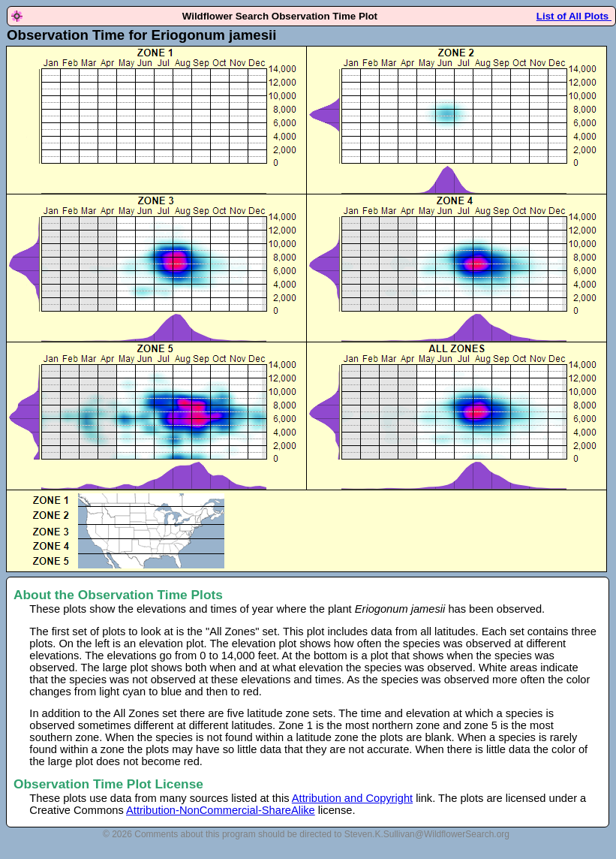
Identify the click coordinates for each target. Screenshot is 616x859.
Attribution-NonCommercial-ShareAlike (221, 810)
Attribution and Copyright (352, 798)
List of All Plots (574, 16)
